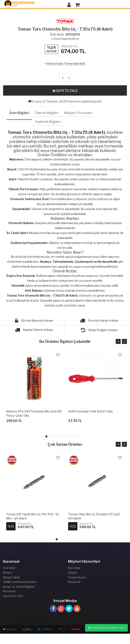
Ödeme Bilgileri (47, 113)
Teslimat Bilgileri (48, 122)
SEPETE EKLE (65, 91)
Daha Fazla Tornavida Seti (66, 64)
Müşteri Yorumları (78, 113)
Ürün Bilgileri (19, 113)
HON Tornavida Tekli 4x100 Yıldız (90, 411)
